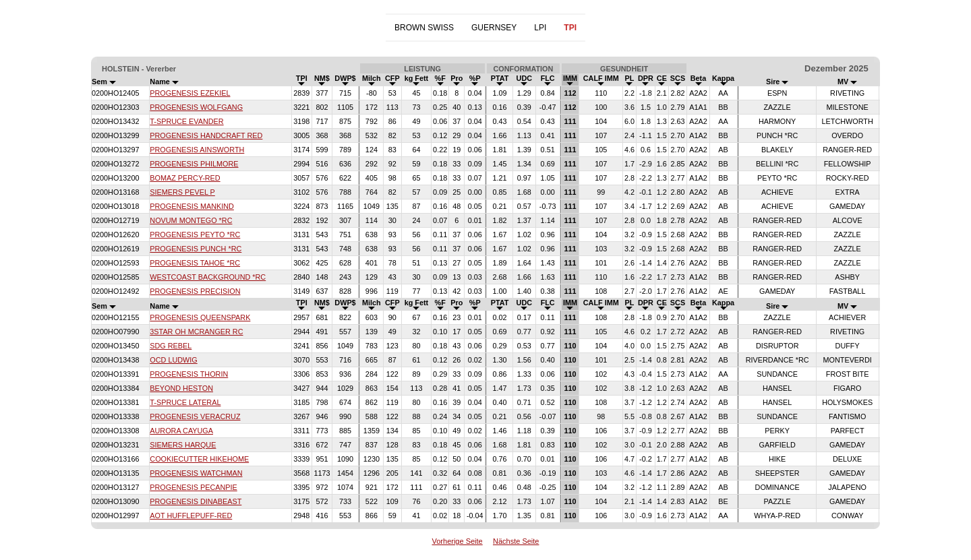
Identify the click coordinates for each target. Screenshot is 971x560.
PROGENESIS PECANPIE (193, 487)
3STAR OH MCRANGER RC (196, 332)
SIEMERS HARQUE (183, 445)
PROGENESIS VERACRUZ (195, 416)
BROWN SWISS (424, 28)
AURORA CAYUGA (181, 431)
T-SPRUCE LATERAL (185, 402)
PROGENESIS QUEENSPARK (200, 317)
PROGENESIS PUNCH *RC (196, 249)
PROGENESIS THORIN (189, 374)
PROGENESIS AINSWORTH (197, 150)
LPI (540, 28)
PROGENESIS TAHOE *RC (195, 263)
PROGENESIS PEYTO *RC (195, 235)
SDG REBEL (171, 346)
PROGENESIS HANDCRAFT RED (206, 135)
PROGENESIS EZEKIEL (190, 93)
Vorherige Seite (458, 541)
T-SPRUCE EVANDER (186, 121)
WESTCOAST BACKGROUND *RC (208, 277)
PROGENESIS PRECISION (195, 291)
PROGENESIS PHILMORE (194, 164)
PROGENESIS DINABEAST (196, 501)
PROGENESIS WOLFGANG (196, 107)
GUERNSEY (494, 28)
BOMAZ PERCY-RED (185, 178)
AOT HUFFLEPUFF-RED (191, 516)
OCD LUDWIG (173, 360)
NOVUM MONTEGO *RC (191, 220)
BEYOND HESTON (181, 388)
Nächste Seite (516, 541)
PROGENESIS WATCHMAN (196, 473)
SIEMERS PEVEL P (182, 192)
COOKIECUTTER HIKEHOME (199, 459)
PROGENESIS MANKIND (192, 206)
